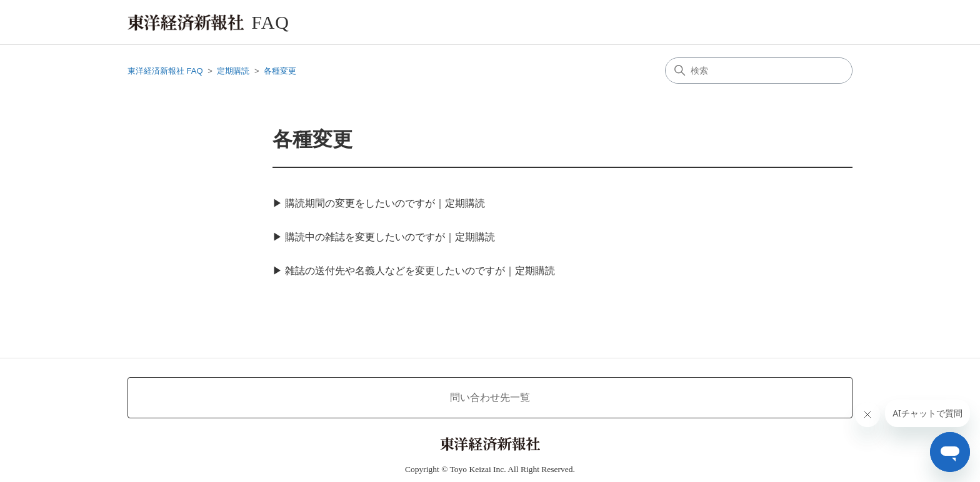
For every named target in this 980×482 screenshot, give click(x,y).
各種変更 (280, 71)
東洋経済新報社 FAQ (165, 71)
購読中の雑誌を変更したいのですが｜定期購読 (390, 237)
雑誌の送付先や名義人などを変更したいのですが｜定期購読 (420, 271)
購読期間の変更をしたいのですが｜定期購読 (385, 203)
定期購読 (233, 71)
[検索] (759, 71)
